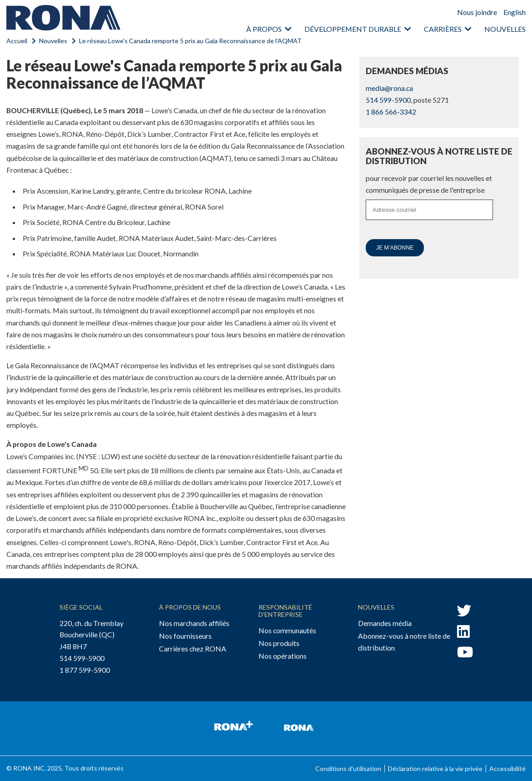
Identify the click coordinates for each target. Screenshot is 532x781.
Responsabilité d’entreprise (285, 611)
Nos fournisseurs (185, 636)
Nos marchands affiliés (194, 623)
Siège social (81, 607)
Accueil (17, 41)
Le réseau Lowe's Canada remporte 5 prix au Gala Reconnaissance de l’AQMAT (190, 41)
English (515, 12)
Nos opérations (283, 656)
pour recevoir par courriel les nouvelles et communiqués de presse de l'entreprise (429, 184)
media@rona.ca (389, 88)
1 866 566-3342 (391, 112)
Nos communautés (287, 630)
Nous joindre (477, 12)
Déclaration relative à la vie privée (435, 768)
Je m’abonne (395, 248)
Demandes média (385, 623)
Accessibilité (507, 768)
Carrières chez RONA (193, 648)
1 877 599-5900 (85, 670)
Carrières (443, 29)
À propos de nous (190, 607)
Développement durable (353, 29)
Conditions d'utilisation (348, 768)
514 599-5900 (388, 100)
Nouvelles (505, 29)
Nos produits (279, 643)
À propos (264, 29)
